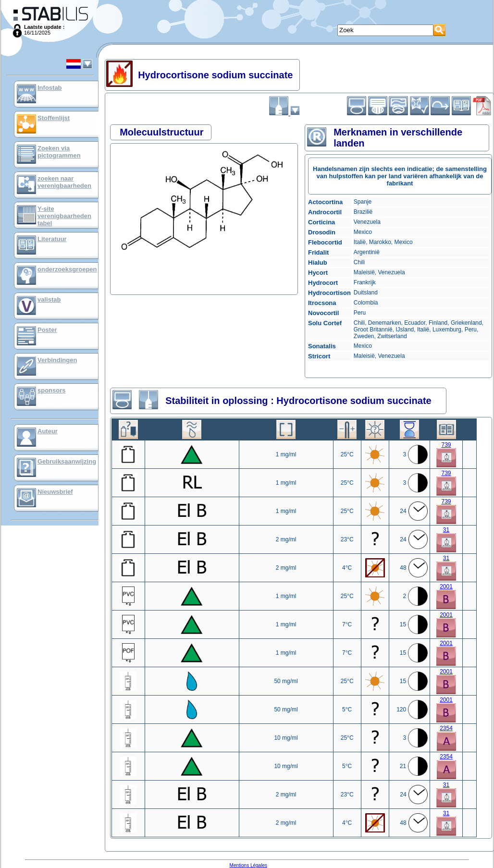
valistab (49, 300)
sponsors (52, 390)
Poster (47, 330)
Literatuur (52, 239)
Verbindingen (57, 360)
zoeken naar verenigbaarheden (64, 182)
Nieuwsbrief (55, 492)
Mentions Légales (248, 865)
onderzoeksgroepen (67, 269)
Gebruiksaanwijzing (67, 461)
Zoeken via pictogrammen (59, 152)
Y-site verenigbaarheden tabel (64, 216)
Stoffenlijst (54, 118)
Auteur (48, 431)
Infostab (50, 88)
